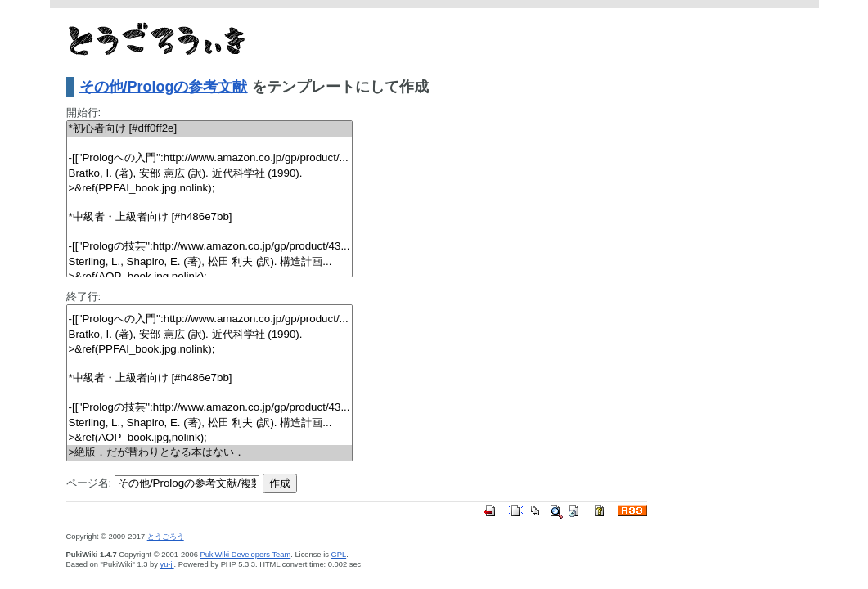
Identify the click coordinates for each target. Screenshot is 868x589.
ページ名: (89, 483)
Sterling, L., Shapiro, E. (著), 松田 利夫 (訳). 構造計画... (209, 262)
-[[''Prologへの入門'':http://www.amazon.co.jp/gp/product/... (209, 158)
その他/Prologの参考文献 (164, 87)
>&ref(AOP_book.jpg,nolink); (209, 438)
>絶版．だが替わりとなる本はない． (209, 453)
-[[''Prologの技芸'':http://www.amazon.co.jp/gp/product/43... (209, 247)
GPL (338, 555)
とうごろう (166, 537)
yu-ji (167, 564)
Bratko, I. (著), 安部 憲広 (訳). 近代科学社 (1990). (209, 174)
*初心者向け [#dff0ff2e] (209, 129)
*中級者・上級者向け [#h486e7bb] (209, 217)
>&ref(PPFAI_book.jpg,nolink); (209, 189)
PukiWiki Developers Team (245, 555)
